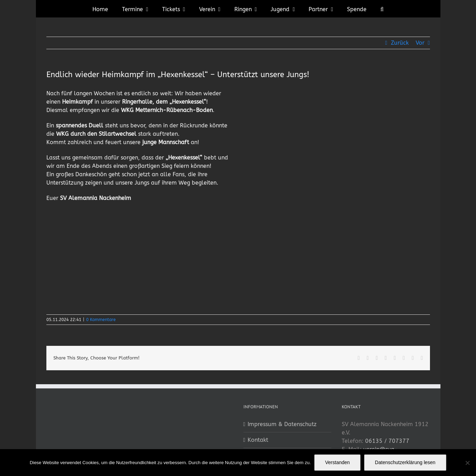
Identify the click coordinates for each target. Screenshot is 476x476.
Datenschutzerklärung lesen (405, 462)
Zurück (400, 43)
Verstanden (337, 462)
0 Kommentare (101, 320)
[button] (382, 9)
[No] (467, 463)
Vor (420, 43)
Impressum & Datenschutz (282, 424)
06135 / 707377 (387, 441)
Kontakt (258, 440)
